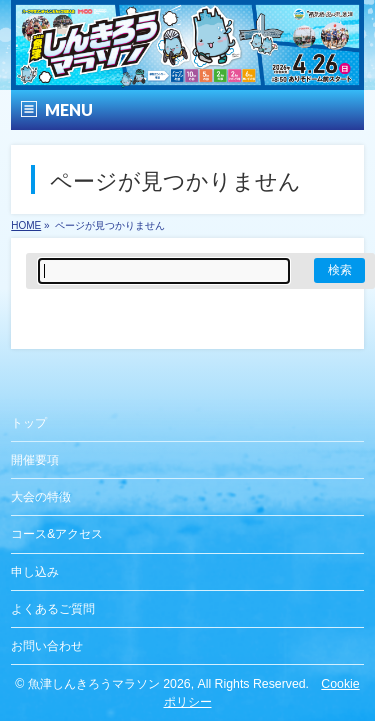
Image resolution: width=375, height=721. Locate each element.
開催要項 (35, 460)
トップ (29, 423)
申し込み (35, 572)
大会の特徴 (41, 497)
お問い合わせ (47, 646)
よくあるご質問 (53, 609)
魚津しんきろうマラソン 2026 (109, 684)
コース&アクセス (57, 534)
